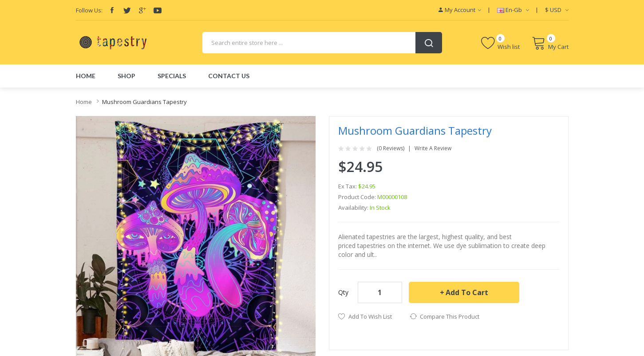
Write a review (433, 148)
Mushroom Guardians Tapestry (144, 102)
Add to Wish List (370, 316)
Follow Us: (89, 10)
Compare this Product (450, 316)
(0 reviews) (391, 148)
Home (84, 102)
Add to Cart (467, 292)
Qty (343, 292)
